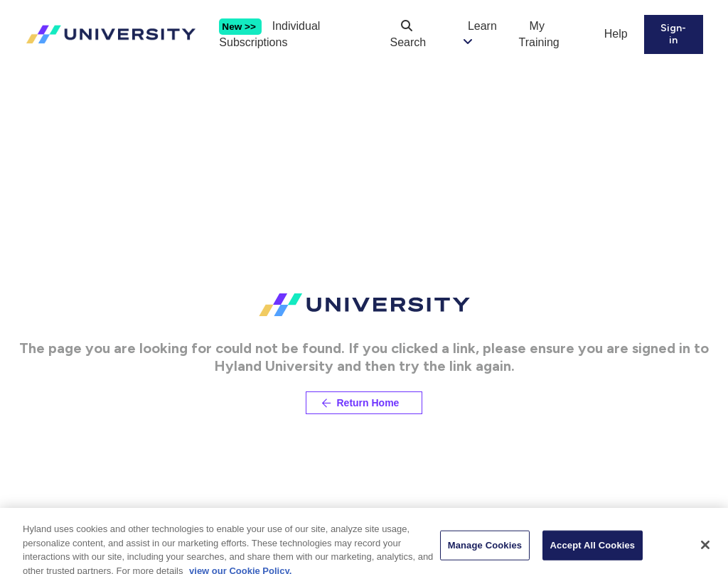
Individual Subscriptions (269, 34)
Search (408, 34)
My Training (539, 34)
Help (616, 34)
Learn (482, 26)
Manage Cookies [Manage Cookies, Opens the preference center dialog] (485, 554)
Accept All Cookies (593, 554)
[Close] (705, 554)
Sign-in (673, 34)
